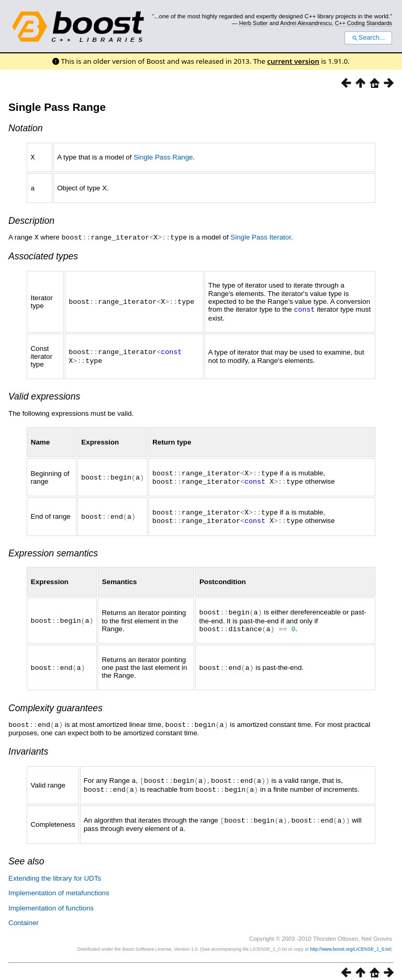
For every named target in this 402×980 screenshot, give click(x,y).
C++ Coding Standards (364, 23)
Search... (368, 38)
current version (293, 61)
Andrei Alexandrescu (306, 23)
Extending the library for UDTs (55, 870)
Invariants (28, 746)
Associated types (43, 255)
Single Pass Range (57, 107)
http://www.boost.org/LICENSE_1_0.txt (350, 941)
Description (31, 220)
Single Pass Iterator (261, 236)
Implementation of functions (51, 900)
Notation (26, 128)
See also (26, 853)
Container (24, 915)
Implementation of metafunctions (59, 885)
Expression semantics (53, 549)
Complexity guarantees (55, 703)
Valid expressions (44, 394)
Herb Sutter (254, 23)
